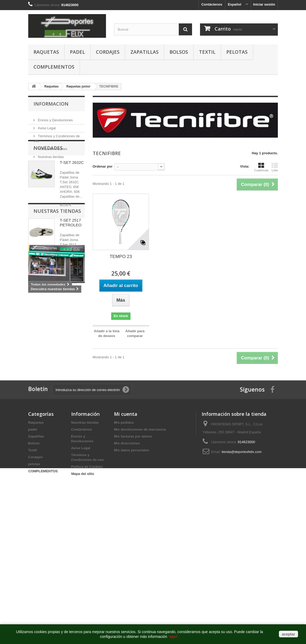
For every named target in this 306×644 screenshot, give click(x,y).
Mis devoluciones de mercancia (140, 554)
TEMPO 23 (121, 257)
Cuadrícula (261, 167)
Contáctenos (212, 4)
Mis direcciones (127, 568)
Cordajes (108, 52)
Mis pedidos (124, 547)
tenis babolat (69, 423)
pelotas (237, 52)
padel (77, 52)
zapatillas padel (44, 447)
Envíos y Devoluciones (55, 118)
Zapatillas (144, 52)
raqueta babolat (44, 439)
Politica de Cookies (52, 147)
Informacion (51, 104)
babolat (37, 431)
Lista (275, 167)
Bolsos (179, 52)
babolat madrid (61, 431)
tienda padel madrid (47, 463)
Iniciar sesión (264, 4)
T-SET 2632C (72, 189)
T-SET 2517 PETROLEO (71, 249)
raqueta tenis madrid (48, 479)
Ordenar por (103, 166)
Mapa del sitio (83, 598)
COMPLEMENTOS (54, 67)
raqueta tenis (42, 455)
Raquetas (46, 52)
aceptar (288, 634)
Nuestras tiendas (50, 155)
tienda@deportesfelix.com (242, 577)
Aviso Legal (46, 126)
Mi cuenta (126, 539)
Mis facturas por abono (133, 561)
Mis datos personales (131, 575)
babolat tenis (41, 423)
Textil (207, 52)
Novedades (48, 175)
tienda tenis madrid (47, 471)
